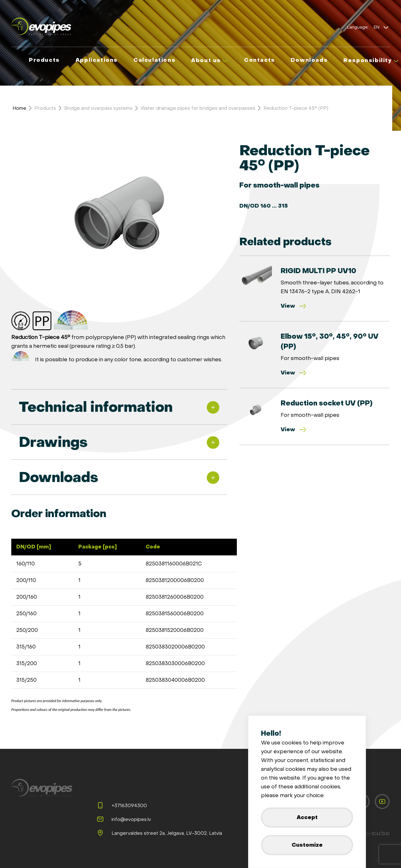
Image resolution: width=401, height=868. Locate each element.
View (294, 306)
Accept (307, 817)
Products (45, 108)
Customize (307, 845)
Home (19, 108)
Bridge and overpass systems (98, 108)
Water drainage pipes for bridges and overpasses (198, 108)
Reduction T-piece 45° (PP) (296, 108)
